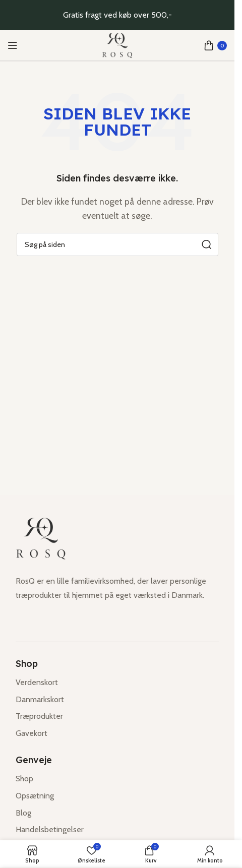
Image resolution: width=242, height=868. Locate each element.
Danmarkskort (40, 699)
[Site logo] (117, 45)
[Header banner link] (117, 15)
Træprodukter (39, 716)
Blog (23, 813)
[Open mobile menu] (13, 45)
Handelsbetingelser (50, 829)
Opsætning (35, 796)
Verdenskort (37, 682)
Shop (24, 779)
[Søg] (117, 244)
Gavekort (32, 733)
